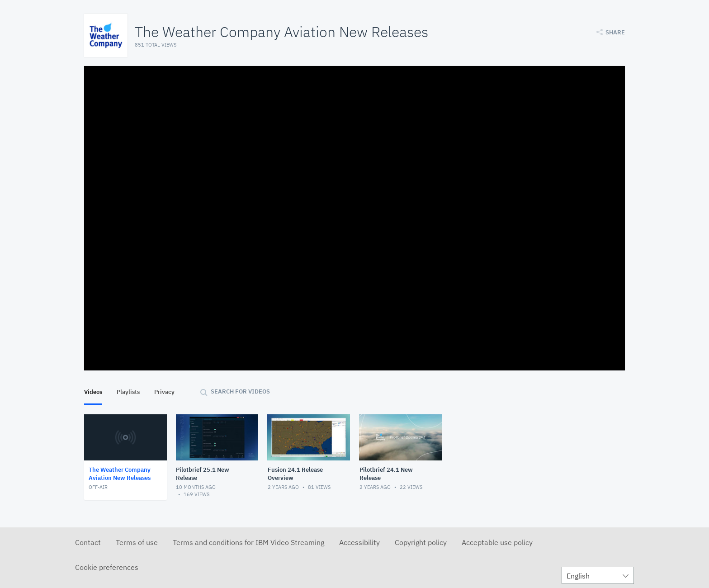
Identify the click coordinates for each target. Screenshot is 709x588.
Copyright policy (421, 542)
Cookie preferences (107, 567)
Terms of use (137, 542)
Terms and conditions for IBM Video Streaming (248, 542)
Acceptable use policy (497, 542)
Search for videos (240, 391)
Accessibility (359, 542)
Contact (88, 542)
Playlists (128, 392)
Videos (93, 392)
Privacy (164, 392)
